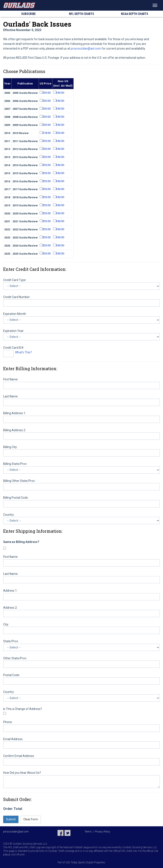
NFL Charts (81, 14)
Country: (9, 515)
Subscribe (28, 14)
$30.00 (46, 93)
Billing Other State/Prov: (19, 481)
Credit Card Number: (17, 297)
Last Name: (11, 396)
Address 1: (10, 591)
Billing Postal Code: (16, 498)
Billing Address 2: (15, 430)
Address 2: (10, 608)
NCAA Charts (135, 14)
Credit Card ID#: (14, 348)
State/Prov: (11, 641)
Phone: (8, 722)
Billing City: (10, 447)
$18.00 (46, 133)
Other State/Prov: (15, 658)
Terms (88, 832)
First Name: (11, 379)
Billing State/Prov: (15, 464)
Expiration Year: (14, 331)
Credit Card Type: (15, 280)
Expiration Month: (15, 314)
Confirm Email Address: (19, 756)
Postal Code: (12, 675)
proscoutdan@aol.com (86, 49)
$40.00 (60, 93)
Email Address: (13, 739)
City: (6, 624)
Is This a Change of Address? (23, 709)
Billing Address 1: (15, 413)
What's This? (23, 352)
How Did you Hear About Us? (22, 773)
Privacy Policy (103, 832)
